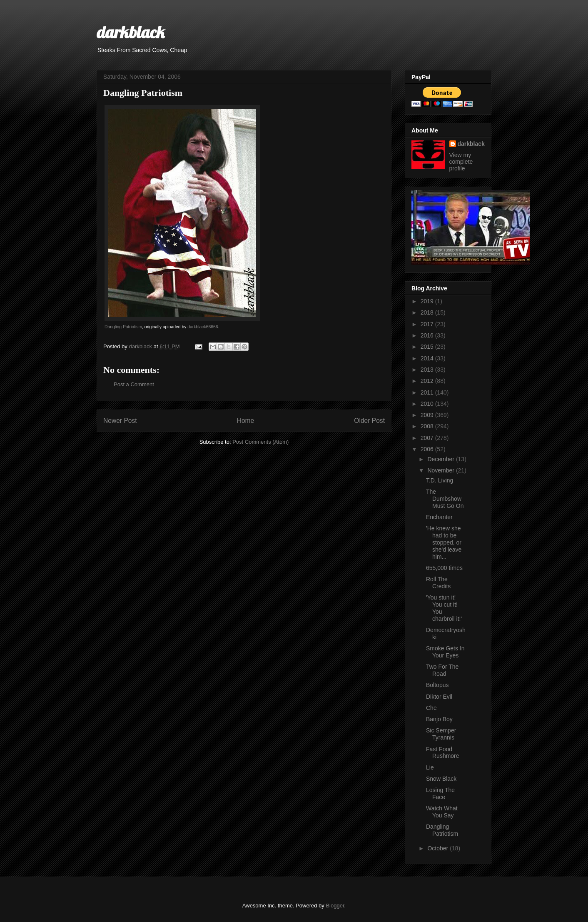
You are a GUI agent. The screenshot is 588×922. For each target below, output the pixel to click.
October (439, 848)
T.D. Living (440, 480)
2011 (428, 392)
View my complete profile (461, 162)
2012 (428, 381)
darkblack (131, 32)
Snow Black (441, 779)
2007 (428, 438)
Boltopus (437, 685)
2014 (428, 358)
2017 (428, 324)
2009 (428, 415)
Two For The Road (442, 670)
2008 (428, 426)
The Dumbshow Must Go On (445, 499)
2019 (428, 301)
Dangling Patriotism (123, 327)
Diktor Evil (439, 697)
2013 (428, 370)
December (441, 459)
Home (246, 421)
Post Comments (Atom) (260, 442)
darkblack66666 (203, 327)
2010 (428, 404)
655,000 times (444, 568)
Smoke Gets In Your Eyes (445, 652)
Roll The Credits (438, 583)
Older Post (369, 421)
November (441, 470)
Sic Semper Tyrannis (441, 734)
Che (431, 708)
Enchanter (439, 517)
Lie (430, 767)
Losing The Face (440, 793)
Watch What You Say (442, 812)
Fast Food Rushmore (443, 753)
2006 (428, 449)
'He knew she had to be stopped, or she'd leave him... (444, 542)
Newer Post (120, 421)
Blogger (335, 906)
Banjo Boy (439, 719)
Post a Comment (134, 384)
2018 (428, 312)
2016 (428, 335)
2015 (428, 347)
